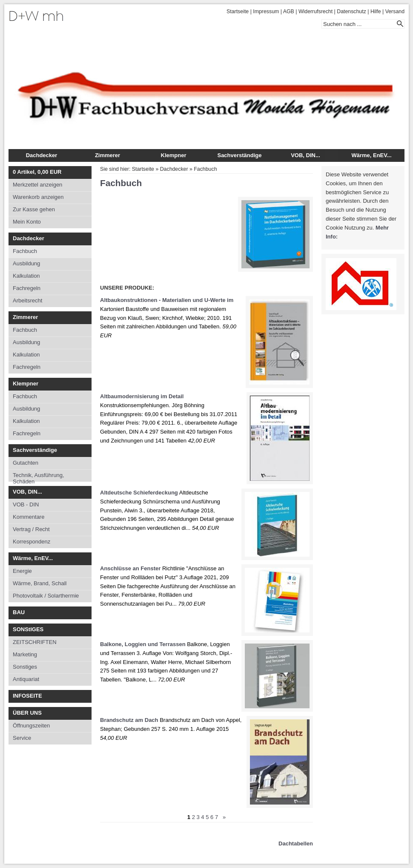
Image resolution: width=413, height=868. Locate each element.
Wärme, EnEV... (371, 155)
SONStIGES (28, 629)
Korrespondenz (32, 542)
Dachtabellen (296, 844)
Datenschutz (351, 11)
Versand (395, 11)
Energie (22, 571)
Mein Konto (27, 222)
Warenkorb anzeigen (38, 197)
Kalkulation (26, 276)
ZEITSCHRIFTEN (35, 642)
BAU (19, 612)
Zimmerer (108, 155)
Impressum (266, 11)
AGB (289, 11)
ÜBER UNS (27, 713)
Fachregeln (27, 288)
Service (22, 738)
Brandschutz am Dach (129, 720)
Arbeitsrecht (27, 300)
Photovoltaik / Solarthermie (46, 596)
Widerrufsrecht (315, 11)
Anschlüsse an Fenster (130, 568)
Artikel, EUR (37, 172)
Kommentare (29, 517)
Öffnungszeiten (31, 726)
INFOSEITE (27, 696)
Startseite (238, 11)
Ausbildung (26, 263)
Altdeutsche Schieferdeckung (139, 493)
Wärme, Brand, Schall (40, 583)
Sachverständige (239, 155)
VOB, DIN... (305, 155)
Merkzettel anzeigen (37, 185)
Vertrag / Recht (31, 529)
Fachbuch (25, 251)
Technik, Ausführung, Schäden (39, 477)
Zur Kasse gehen (34, 209)
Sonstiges (25, 667)
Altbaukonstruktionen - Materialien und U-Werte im (167, 300)
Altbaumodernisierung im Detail (142, 396)
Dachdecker (42, 155)
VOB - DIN (26, 504)
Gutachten (26, 463)
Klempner (174, 155)
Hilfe (376, 11)
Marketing (25, 654)
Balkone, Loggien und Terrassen (143, 644)
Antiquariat (26, 679)
